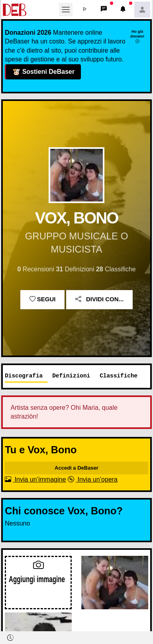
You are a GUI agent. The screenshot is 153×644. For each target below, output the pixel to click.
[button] (85, 10)
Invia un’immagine (35, 479)
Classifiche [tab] (119, 376)
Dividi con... (99, 299)
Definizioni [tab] (71, 376)
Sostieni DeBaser (43, 72)
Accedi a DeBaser (76, 468)
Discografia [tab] (24, 376)
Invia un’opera (93, 479)
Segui (43, 299)
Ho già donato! (137, 36)
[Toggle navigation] (66, 10)
